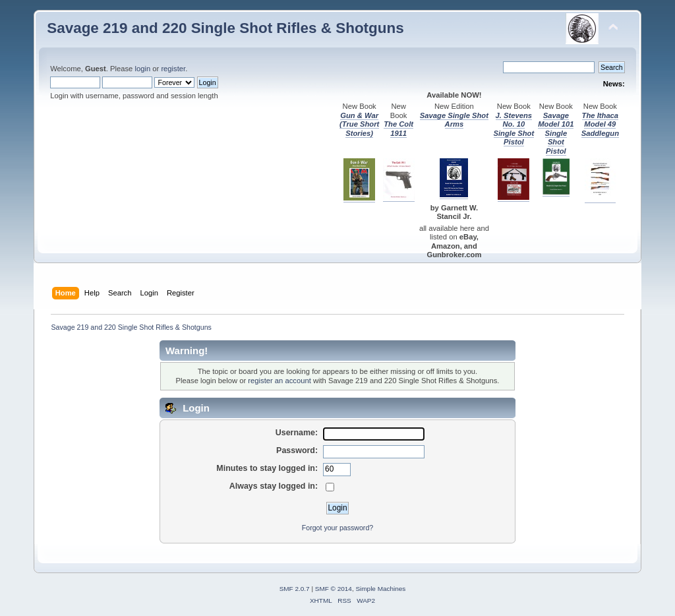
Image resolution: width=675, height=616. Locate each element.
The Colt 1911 (398, 128)
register (173, 69)
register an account (279, 381)
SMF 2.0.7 (295, 589)
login (142, 69)
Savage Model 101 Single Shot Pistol (556, 133)
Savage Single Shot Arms (454, 120)
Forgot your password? (337, 528)
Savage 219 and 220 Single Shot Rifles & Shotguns (225, 28)
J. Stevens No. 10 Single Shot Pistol (514, 129)
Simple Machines (380, 589)
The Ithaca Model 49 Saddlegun (600, 124)
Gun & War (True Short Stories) (359, 124)
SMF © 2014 (334, 589)
